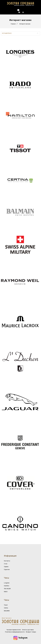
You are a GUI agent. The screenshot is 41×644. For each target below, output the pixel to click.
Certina (6, 608)
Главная (13, 24)
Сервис (6, 567)
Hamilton (7, 586)
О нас (6, 564)
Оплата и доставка (28, 630)
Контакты (7, 561)
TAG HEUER (7, 589)
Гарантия (7, 570)
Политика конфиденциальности (15, 632)
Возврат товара (31, 632)
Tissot (6, 605)
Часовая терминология (14, 630)
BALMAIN (7, 611)
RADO (6, 592)
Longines (7, 583)
